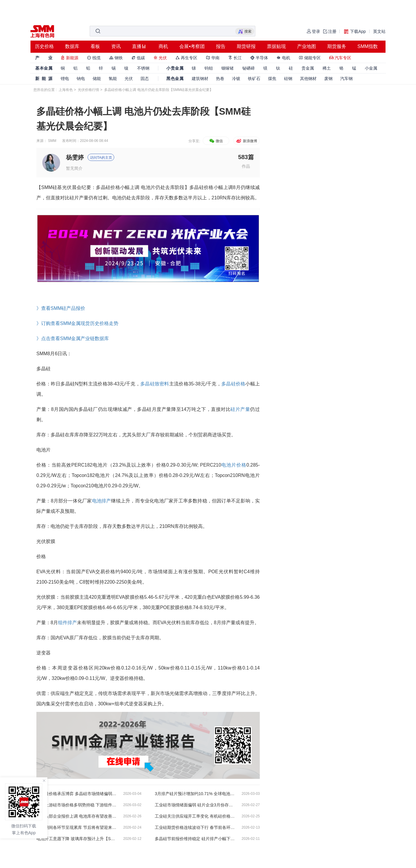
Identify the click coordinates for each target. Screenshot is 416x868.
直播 (137, 46)
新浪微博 (246, 141)
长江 (235, 58)
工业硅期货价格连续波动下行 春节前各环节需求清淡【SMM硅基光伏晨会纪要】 (195, 827)
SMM (52, 141)
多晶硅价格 (233, 384)
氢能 (113, 79)
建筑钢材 (200, 79)
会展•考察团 (192, 46)
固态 (145, 79)
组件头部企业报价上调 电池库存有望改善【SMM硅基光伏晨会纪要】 (76, 816)
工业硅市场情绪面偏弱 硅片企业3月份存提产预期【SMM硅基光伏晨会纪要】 (195, 805)
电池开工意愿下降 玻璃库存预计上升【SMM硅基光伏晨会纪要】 (76, 839)
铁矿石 (254, 79)
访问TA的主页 (101, 158)
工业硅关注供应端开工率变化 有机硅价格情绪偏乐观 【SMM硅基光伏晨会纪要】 (195, 816)
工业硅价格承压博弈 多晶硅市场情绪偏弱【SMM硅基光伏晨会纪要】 (76, 794)
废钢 (328, 79)
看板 (95, 46)
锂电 (65, 79)
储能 (97, 79)
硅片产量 (240, 409)
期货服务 (337, 46)
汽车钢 (346, 79)
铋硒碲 (249, 68)
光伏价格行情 (88, 90)
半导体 (259, 58)
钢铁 (116, 58)
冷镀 (236, 79)
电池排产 (102, 501)
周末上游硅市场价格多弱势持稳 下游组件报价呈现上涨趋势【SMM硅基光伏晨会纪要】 (76, 805)
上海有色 (66, 90)
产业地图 (307, 46)
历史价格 (44, 46)
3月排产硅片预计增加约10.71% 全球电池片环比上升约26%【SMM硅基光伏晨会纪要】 (195, 794)
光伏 (160, 58)
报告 (221, 46)
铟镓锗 (228, 68)
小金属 (371, 68)
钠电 (81, 79)
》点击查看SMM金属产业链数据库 (73, 338)
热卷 (220, 79)
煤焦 (272, 79)
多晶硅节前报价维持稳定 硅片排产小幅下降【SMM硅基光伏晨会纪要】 (195, 839)
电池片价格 (234, 465)
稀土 (327, 68)
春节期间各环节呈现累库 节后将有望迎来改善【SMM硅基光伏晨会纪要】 (76, 827)
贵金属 (308, 68)
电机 (283, 58)
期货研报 (246, 46)
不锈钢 (143, 68)
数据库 (72, 46)
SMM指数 (368, 46)
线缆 (94, 58)
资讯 (116, 46)
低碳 (138, 58)
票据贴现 (276, 46)
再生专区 (186, 58)
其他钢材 (308, 79)
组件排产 (67, 623)
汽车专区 (340, 58)
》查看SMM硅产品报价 (61, 308)
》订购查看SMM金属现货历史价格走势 (77, 323)
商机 (163, 46)
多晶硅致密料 (155, 384)
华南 (213, 58)
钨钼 (209, 68)
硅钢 (288, 79)
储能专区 (310, 58)
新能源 (70, 58)
